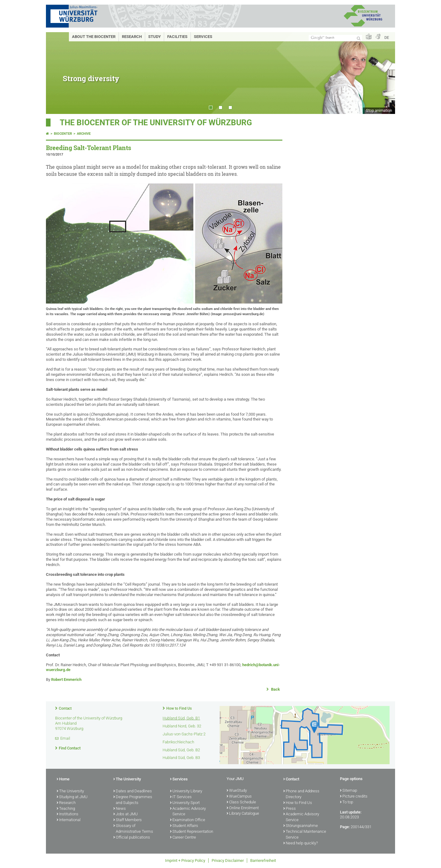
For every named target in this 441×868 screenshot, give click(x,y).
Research (132, 37)
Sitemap (349, 791)
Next (384, 73)
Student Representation (192, 832)
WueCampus (239, 797)
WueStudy (237, 791)
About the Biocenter (94, 37)
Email (65, 738)
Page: (345, 827)
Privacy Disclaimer (228, 860)
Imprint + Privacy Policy (185, 860)
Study (155, 37)
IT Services (181, 797)
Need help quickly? (301, 843)
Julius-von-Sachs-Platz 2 (184, 734)
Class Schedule (241, 802)
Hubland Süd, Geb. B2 (181, 750)
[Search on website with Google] (335, 38)
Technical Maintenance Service (305, 835)
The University (70, 791)
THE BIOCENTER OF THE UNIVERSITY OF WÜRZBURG (156, 123)
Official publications (132, 838)
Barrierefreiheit (263, 860)
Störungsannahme (301, 826)
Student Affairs (184, 826)
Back (275, 689)
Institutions (68, 814)
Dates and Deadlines (133, 791)
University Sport (185, 803)
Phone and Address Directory (301, 794)
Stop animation (379, 110)
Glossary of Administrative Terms (133, 829)
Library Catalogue (243, 814)
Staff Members (128, 820)
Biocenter (63, 134)
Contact (65, 708)
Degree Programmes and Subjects (133, 800)
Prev (57, 73)
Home (63, 779)
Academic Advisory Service (188, 812)
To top (347, 802)
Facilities (177, 37)
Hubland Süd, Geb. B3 (181, 758)
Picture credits (354, 797)
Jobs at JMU (126, 814)
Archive (84, 134)
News (120, 809)
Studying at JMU (72, 797)
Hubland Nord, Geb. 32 (182, 726)
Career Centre (183, 838)
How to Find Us (179, 708)
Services (203, 37)
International (69, 820)
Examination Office (188, 820)
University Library (186, 791)
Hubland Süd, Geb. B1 (181, 718)
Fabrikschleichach (178, 742)
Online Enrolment (243, 808)
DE (387, 38)
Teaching (66, 809)
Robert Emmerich (66, 679)
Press (290, 809)
